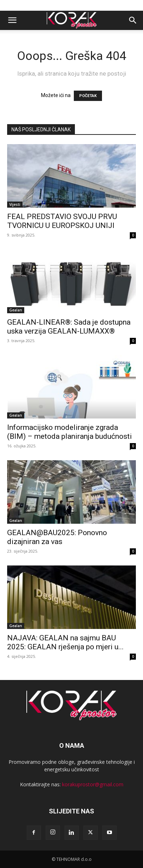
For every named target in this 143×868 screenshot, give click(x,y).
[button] (12, 20)
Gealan (16, 310)
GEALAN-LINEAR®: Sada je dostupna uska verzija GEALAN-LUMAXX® (69, 327)
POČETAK (88, 96)
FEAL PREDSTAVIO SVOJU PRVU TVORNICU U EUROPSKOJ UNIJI (62, 221)
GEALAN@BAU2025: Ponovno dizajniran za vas (57, 537)
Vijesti (15, 204)
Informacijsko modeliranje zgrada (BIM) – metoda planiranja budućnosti (70, 432)
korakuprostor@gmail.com (93, 784)
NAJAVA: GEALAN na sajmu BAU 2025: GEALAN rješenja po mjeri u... (65, 642)
